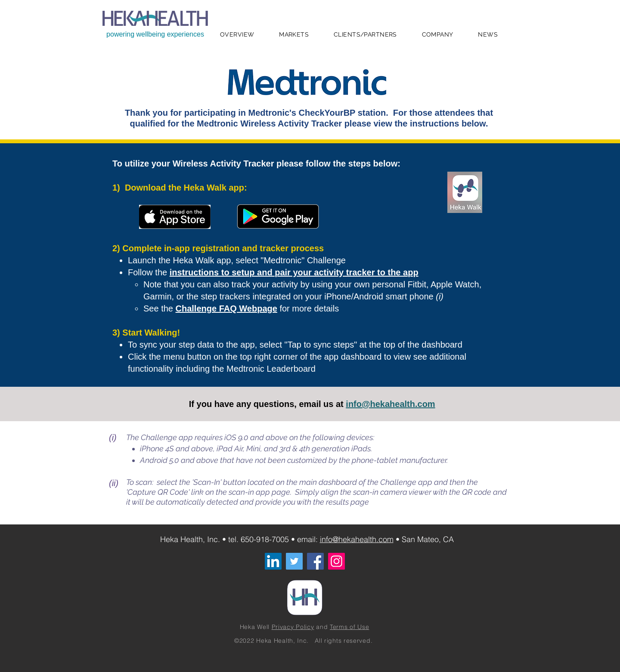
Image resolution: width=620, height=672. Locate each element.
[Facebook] (315, 561)
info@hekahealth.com (390, 404)
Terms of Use (349, 627)
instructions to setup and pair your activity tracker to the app (294, 272)
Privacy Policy (293, 627)
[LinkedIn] (273, 561)
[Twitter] (294, 561)
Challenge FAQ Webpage (226, 308)
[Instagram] (336, 561)
